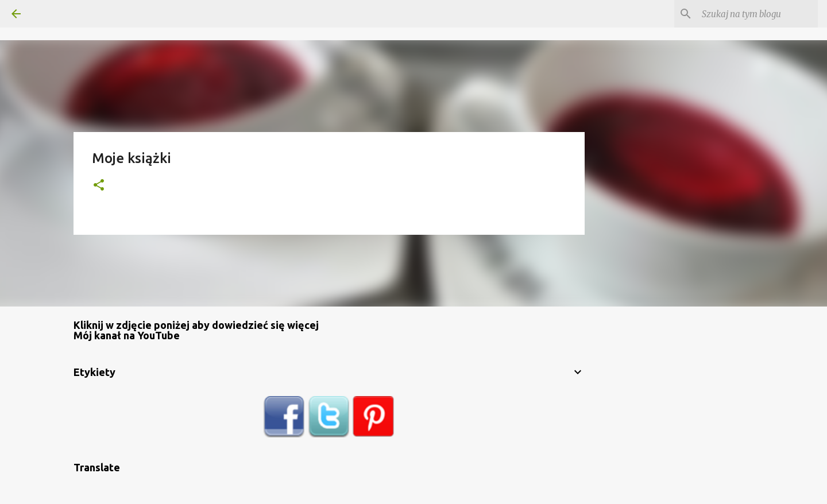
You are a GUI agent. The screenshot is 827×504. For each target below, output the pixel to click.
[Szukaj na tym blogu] (758, 14)
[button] (99, 186)
